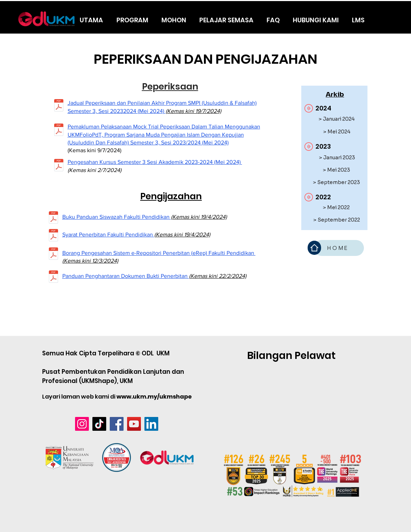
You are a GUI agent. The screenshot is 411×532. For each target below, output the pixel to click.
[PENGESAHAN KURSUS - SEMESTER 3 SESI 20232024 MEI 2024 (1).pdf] (59, 166)
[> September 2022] (337, 220)
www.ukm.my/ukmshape (154, 397)
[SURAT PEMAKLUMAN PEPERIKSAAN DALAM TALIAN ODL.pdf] (59, 131)
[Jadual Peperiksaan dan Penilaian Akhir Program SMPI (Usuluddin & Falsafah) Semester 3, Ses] (59, 106)
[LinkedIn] (151, 424)
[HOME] (339, 248)
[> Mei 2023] (337, 170)
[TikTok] (99, 424)
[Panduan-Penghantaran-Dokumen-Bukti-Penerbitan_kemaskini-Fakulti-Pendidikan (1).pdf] (53, 278)
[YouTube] (134, 424)
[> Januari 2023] (337, 158)
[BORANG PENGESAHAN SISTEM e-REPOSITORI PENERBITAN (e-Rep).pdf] (53, 254)
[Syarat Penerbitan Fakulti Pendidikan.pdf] (53, 236)
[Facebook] (117, 424)
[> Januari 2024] (337, 119)
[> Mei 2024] (337, 132)
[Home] (314, 248)
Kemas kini (78, 261)
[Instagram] (82, 424)
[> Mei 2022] (336, 208)
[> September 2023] (337, 182)
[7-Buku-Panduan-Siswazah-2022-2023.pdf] (53, 218)
